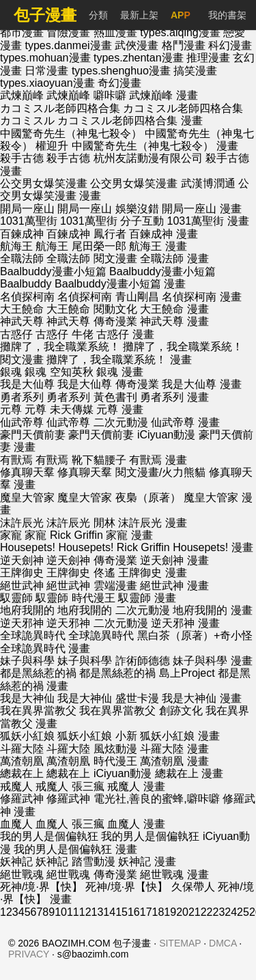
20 (182, 912)
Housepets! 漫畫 (213, 547)
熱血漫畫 (117, 32)
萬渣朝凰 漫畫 (174, 761)
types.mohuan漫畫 (47, 58)
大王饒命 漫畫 (174, 309)
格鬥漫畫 (185, 45)
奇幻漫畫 (119, 83)
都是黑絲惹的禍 (38, 673)
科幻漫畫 (230, 45)
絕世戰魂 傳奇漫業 (91, 874)
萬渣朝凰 (22, 761)
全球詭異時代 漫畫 (45, 648)
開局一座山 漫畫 (201, 209)
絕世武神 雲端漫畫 (91, 586)
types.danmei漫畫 (70, 45)
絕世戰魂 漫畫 (174, 874)
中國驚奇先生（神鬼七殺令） (71, 134)
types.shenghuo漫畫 (123, 71)
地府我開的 (27, 610)
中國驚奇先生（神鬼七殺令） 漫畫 (155, 146)
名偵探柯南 (27, 297)
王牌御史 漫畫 (152, 573)
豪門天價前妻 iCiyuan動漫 (132, 435)
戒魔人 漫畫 (136, 786)
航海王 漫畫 (158, 246)
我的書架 (227, 15)
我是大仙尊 (27, 384)
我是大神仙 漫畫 (201, 698)
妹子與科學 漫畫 (212, 661)
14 (109, 912)
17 (146, 912)
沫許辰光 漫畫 (152, 523)
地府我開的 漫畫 (212, 610)
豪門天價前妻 (33, 435)
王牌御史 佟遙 (81, 573)
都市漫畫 (23, 32)
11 (73, 912)
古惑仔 (16, 334)
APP (181, 15)
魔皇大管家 (27, 498)
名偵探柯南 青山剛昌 (108, 297)
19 (170, 912)
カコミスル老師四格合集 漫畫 (130, 121)
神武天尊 (22, 321)
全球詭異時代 (33, 635)
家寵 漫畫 (129, 535)
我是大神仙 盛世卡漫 (108, 698)
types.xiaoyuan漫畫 (49, 83)
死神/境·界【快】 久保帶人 (150, 887)
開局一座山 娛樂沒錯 (108, 209)
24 (231, 912)
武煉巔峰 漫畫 (163, 95)
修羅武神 (22, 799)
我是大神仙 (27, 698)
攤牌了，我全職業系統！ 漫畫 (119, 360)
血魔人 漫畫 (136, 824)
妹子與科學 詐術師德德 (113, 661)
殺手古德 (22, 158)
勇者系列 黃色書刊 (91, 397)
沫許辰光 (22, 523)
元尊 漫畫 (119, 409)
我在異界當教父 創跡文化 (141, 711)
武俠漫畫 (138, 45)
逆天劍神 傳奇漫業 (91, 560)
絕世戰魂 (22, 874)
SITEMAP (180, 943)
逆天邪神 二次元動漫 (97, 623)
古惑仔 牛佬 (64, 334)
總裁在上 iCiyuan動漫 (99, 773)
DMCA (223, 943)
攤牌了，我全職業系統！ (60, 347)
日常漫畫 (48, 71)
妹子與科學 (27, 661)
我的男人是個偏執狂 (49, 836)
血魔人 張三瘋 (70, 824)
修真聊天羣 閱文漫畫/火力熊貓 (131, 472)
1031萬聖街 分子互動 (112, 221)
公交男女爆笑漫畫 (44, 183)
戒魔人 (16, 786)
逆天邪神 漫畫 (185, 623)
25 (243, 912)
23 (219, 912)
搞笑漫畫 (195, 71)
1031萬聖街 (29, 221)
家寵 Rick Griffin (63, 535)
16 (134, 912)
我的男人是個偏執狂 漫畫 (75, 849)
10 (61, 912)
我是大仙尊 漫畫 (201, 384)
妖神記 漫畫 (147, 862)
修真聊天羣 (27, 472)
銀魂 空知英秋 (59, 372)
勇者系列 (22, 397)
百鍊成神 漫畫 (163, 234)
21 (195, 912)
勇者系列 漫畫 (174, 397)
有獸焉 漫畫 (158, 460)
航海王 (16, 246)
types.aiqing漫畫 (182, 32)
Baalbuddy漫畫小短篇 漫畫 (120, 284)
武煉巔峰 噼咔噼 (86, 95)
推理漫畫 (210, 58)
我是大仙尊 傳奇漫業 (108, 384)
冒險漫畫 (70, 32)
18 (158, 912)
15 (122, 912)
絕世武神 (22, 586)
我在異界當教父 (38, 711)
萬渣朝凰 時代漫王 (91, 761)
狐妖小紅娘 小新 (97, 736)
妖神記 (16, 862)
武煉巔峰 (22, 95)
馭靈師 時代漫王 (75, 598)
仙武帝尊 (22, 422)
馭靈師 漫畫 (147, 598)
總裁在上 (22, 773)
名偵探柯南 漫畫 (201, 297)
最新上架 (139, 15)
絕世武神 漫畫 (174, 586)
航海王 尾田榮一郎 (81, 246)
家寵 (11, 535)
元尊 (11, 409)
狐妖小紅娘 (27, 736)
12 (85, 912)
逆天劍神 (22, 560)
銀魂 (11, 372)
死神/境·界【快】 (41, 887)
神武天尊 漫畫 (174, 321)
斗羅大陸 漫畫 (174, 749)
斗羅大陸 (22, 749)
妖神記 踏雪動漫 (75, 862)
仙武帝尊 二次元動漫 (97, 422)
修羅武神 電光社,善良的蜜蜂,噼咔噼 (133, 799)
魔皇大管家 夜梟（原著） (119, 498)
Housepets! (28, 547)
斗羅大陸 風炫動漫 (91, 749)
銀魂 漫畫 (119, 372)
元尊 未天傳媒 (59, 409)
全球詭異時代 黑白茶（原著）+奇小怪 (160, 635)
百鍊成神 (22, 234)
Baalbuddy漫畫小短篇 (53, 271)
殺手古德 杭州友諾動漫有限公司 (124, 158)
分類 (98, 15)
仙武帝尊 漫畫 (185, 422)
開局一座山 (27, 209)
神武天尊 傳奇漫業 (91, 321)
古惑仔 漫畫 (125, 334)
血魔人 (16, 824)
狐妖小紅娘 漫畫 (180, 736)
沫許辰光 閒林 (81, 523)
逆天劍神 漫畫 (174, 560)
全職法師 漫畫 (174, 258)
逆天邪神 (22, 623)
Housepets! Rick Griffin (114, 547)
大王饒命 (22, 309)
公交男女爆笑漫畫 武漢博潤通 (162, 183)
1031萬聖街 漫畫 (208, 221)
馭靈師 (16, 598)
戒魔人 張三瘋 (70, 786)
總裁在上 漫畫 (189, 773)
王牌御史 (22, 573)
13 (98, 912)
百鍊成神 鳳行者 (86, 234)
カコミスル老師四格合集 (60, 108)
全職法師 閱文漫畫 (91, 258)
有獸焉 (16, 460)
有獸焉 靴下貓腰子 (81, 460)
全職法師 (22, 258)
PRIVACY (29, 954)
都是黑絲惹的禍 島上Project (147, 673)
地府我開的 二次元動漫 (113, 610)
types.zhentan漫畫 (140, 58)
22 (207, 912)
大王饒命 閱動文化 (91, 309)
